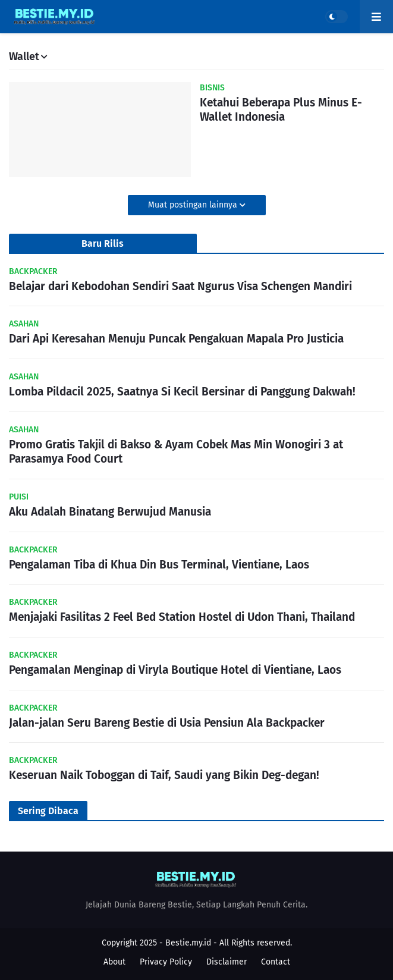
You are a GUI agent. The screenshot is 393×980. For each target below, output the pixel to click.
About (114, 962)
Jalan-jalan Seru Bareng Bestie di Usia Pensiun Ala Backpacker (167, 723)
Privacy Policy (166, 962)
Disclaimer (227, 962)
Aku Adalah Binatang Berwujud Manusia (110, 512)
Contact (276, 962)
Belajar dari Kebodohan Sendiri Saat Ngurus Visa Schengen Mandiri (180, 286)
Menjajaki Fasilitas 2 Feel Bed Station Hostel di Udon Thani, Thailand (182, 617)
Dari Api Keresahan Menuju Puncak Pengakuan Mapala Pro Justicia (176, 339)
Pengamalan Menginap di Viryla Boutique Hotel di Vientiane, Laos (175, 670)
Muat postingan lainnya (194, 205)
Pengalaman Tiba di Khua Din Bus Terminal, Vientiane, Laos (159, 565)
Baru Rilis (103, 244)
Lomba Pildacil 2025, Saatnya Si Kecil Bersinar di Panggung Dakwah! (182, 392)
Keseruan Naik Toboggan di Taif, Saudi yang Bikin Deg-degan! (164, 775)
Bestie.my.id (188, 943)
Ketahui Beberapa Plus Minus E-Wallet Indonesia (281, 110)
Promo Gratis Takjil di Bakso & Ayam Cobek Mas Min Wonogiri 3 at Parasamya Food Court (176, 452)
